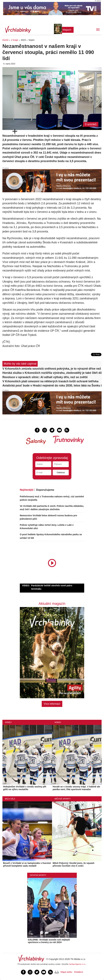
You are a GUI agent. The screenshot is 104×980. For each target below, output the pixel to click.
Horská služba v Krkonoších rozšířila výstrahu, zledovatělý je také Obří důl (52, 373)
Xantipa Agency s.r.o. (77, 964)
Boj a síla (10, 799)
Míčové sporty (63, 799)
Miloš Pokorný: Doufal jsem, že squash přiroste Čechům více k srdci (73, 864)
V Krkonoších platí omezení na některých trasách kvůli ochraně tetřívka (50, 381)
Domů (5, 40)
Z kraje (15, 40)
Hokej (8, 722)
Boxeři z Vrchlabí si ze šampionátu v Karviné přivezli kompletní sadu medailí (27, 864)
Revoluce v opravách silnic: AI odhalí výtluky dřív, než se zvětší (45, 377)
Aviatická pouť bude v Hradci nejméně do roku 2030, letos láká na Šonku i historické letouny (52, 386)
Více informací (52, 704)
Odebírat (61, 472)
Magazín (67, 30)
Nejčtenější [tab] (27, 490)
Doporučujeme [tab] (45, 490)
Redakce (79, 972)
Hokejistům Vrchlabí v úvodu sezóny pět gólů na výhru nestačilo (25, 788)
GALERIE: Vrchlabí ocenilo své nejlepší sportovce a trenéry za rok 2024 (49, 941)
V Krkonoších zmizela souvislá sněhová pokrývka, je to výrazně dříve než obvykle (52, 369)
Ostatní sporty (38, 875)
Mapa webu (66, 972)
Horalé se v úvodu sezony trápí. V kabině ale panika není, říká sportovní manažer (76, 788)
